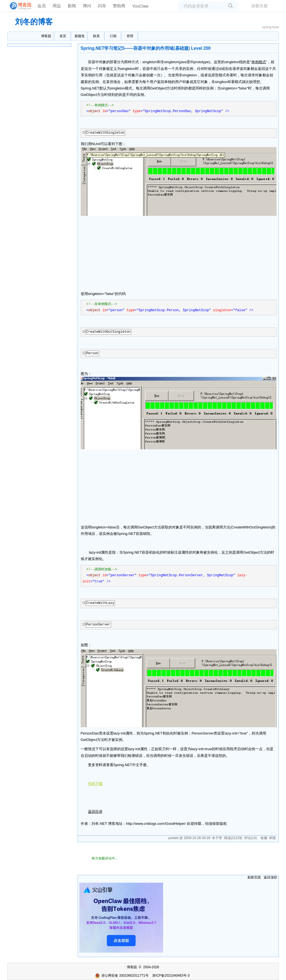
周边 (57, 6)
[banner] (18, 6)
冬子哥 (217, 838)
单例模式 (259, 62)
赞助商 (119, 6)
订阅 (113, 36)
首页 (63, 36)
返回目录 (95, 812)
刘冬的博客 (34, 22)
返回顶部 (270, 877)
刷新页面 (254, 877)
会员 (42, 6)
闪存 (102, 6)
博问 (87, 6)
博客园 (46, 36)
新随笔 (80, 36)
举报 (272, 838)
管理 (130, 36)
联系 (96, 36)
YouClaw (140, 6)
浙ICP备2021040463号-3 (171, 976)
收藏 (264, 838)
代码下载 (95, 784)
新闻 (72, 6)
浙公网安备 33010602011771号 (122, 976)
